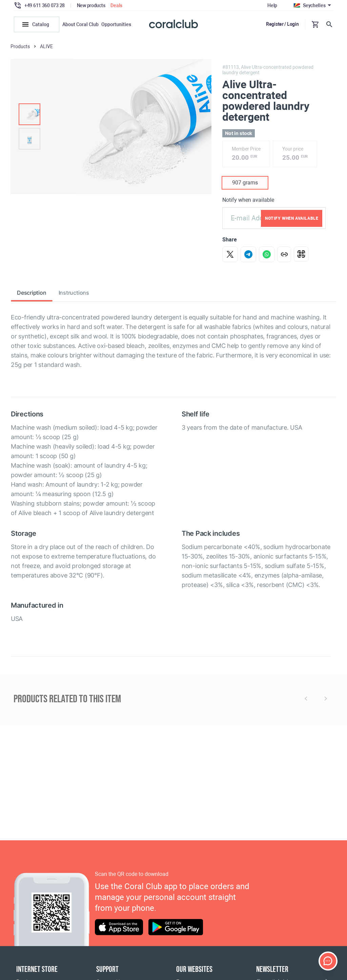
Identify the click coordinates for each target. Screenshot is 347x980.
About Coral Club (80, 24)
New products (91, 5)
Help (272, 5)
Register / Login (282, 24)
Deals (116, 5)
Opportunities (116, 24)
